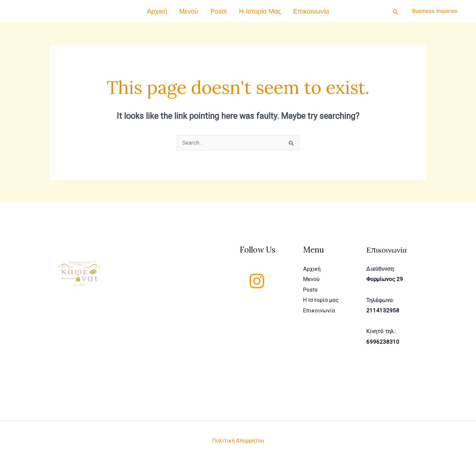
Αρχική (168, 9)
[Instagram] (257, 277)
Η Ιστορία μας (254, 9)
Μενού (194, 9)
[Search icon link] (396, 9)
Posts (218, 9)
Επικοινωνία (300, 9)
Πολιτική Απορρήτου (238, 437)
